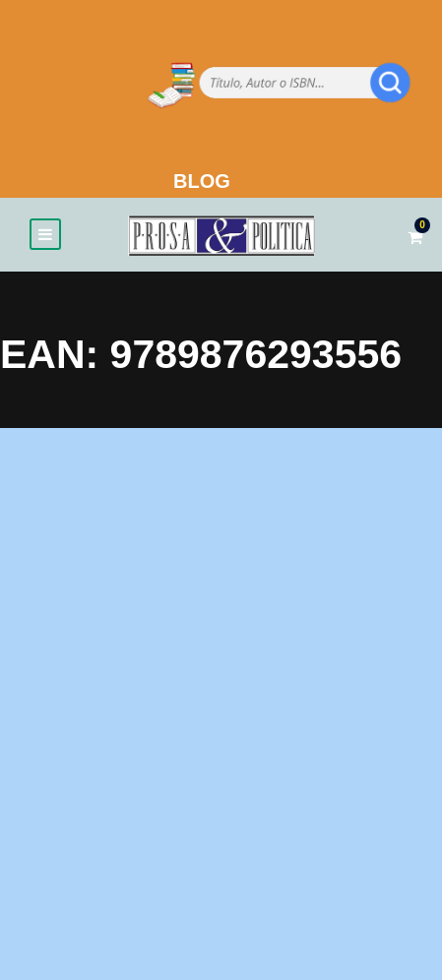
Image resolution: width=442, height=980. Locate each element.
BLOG (202, 181)
